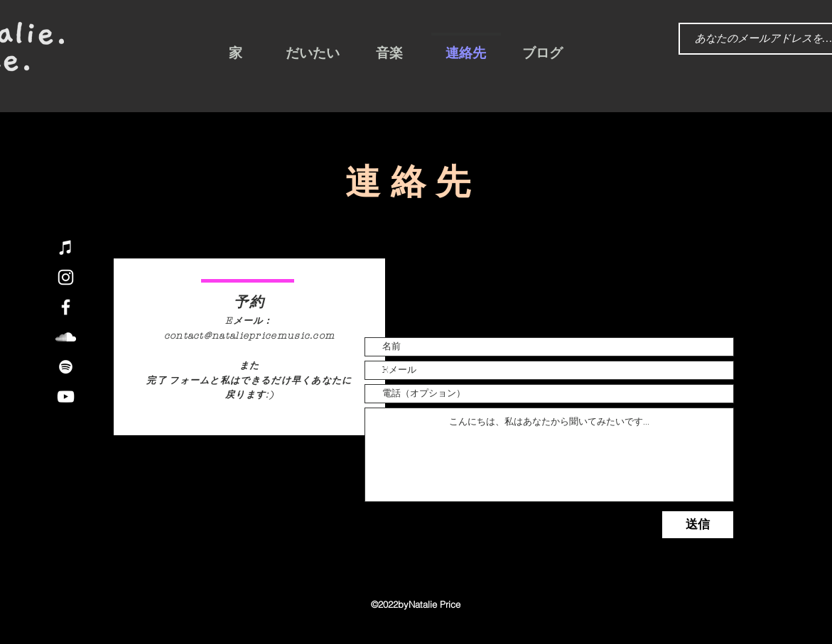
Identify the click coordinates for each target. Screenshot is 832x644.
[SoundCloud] (66, 337)
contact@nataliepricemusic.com (250, 336)
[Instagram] (66, 277)
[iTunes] (66, 247)
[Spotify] (66, 367)
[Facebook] (66, 307)
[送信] (698, 525)
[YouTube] (66, 397)
